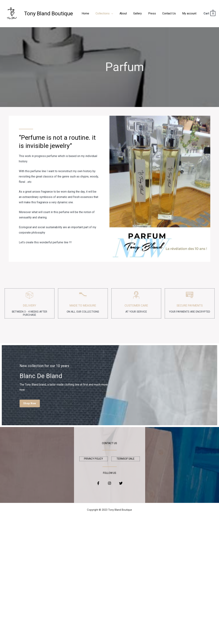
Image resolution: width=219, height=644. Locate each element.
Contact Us (170, 13)
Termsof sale (126, 459)
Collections (106, 13)
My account (190, 13)
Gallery (140, 13)
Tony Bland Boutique (48, 13)
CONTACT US (109, 443)
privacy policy (93, 459)
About (126, 13)
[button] (30, 403)
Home (90, 13)
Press (154, 13)
